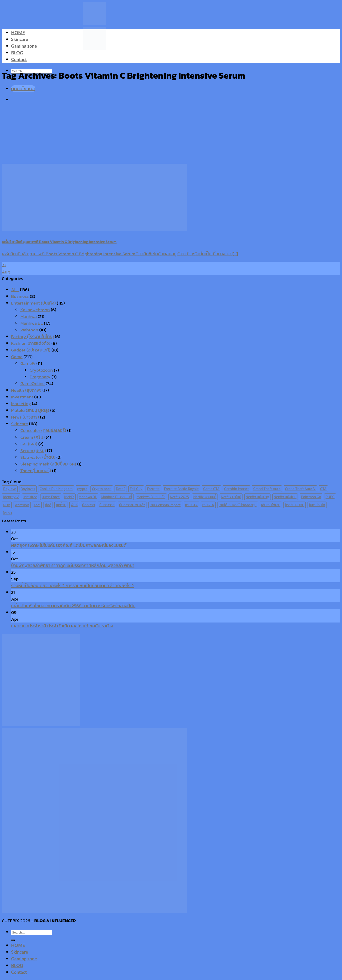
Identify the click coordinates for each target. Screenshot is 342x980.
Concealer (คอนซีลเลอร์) (43, 430)
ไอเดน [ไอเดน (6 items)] (8, 513)
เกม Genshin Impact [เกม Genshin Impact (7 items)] (165, 505)
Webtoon (29, 330)
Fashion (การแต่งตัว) (31, 343)
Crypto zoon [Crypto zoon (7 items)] (102, 489)
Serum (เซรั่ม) (33, 451)
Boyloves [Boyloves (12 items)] (28, 489)
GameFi (28, 363)
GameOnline (33, 384)
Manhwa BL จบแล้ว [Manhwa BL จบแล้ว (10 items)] (151, 497)
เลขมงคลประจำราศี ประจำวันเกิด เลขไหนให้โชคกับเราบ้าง (62, 626)
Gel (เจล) (29, 444)
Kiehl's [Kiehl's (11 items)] (69, 497)
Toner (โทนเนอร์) (36, 471)
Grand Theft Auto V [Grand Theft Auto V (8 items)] (300, 489)
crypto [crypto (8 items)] (82, 489)
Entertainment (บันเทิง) (33, 303)
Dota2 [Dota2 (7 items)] (121, 489)
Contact (19, 59)
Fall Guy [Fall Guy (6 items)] (136, 489)
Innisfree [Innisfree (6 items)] (30, 497)
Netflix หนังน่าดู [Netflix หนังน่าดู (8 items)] (258, 497)
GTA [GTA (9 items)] (323, 489)
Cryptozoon (41, 370)
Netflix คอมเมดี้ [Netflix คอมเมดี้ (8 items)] (205, 497)
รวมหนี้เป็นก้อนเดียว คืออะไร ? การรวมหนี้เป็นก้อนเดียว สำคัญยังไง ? (72, 586)
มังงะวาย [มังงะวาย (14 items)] (89, 505)
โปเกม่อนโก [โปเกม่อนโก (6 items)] (317, 505)
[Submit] (13, 940)
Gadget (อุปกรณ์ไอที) (31, 350)
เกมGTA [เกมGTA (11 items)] (208, 505)
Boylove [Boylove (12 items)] (10, 489)
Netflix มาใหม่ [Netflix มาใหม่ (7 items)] (231, 497)
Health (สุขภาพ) (26, 390)
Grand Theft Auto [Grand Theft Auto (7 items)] (267, 489)
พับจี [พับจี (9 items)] (74, 505)
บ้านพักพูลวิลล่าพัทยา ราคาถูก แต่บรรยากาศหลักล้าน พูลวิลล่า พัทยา (73, 566)
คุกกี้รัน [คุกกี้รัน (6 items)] (61, 505)
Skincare (20, 39)
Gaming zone (24, 46)
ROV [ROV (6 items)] (7, 505)
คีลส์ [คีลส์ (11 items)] (48, 505)
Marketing (21, 404)
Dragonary (40, 377)
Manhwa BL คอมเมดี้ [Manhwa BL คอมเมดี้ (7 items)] (117, 497)
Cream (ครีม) (33, 437)
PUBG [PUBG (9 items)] (330, 497)
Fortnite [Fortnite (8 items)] (153, 489)
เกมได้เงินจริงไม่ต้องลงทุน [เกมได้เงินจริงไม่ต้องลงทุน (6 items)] (238, 505)
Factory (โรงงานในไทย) (33, 337)
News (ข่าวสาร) (25, 417)
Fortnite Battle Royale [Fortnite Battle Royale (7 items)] (181, 489)
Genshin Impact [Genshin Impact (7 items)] (236, 489)
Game (17, 357)
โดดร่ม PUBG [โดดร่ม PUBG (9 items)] (295, 505)
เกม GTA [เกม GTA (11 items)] (191, 505)
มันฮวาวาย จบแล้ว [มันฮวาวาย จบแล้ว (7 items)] (132, 505)
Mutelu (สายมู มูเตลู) (30, 410)
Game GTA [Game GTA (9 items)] (211, 489)
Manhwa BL (32, 323)
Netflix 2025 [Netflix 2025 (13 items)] (179, 497)
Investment (22, 397)
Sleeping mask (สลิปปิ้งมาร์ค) (48, 464)
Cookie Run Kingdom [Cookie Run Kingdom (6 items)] (56, 489)
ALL (15, 290)
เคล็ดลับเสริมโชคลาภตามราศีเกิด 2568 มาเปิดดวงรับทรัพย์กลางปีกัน (73, 606)
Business (20, 296)
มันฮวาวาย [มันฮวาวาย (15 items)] (107, 505)
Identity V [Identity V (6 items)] (11, 497)
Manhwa (29, 316)
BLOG (17, 53)
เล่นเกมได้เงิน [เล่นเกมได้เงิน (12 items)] (271, 505)
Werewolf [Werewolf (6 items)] (22, 505)
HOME (18, 32)
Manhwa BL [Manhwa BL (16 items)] (88, 497)
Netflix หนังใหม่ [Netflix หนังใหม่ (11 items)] (285, 497)
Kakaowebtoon (35, 310)
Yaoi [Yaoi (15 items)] (37, 505)
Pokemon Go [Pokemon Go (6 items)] (311, 497)
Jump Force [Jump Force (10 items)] (51, 497)
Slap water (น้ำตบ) (38, 457)
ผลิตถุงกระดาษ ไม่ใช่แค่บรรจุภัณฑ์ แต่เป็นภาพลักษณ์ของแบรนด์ (69, 545)
